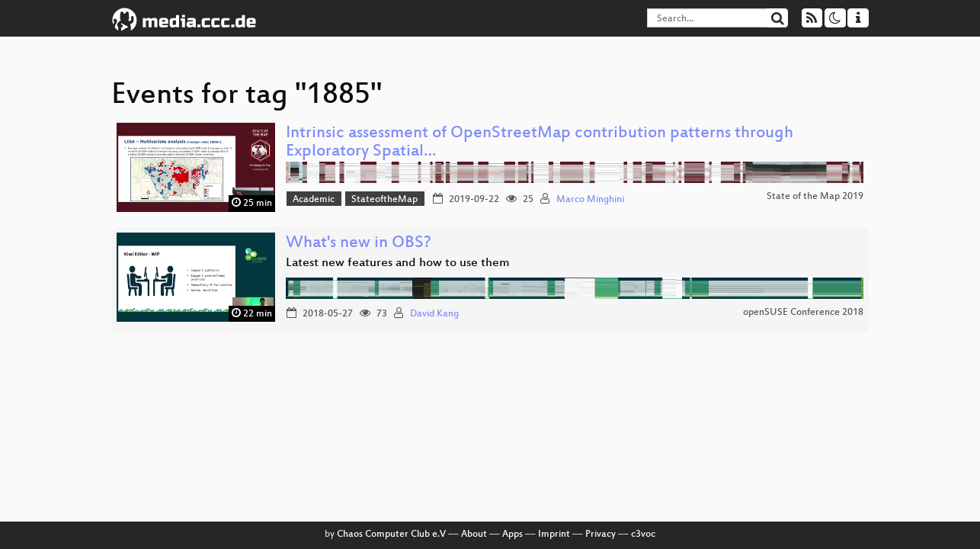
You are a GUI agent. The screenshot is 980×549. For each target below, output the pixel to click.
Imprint (554, 535)
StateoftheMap (384, 200)
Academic (314, 200)
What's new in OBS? (359, 244)
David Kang (434, 314)
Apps (512, 535)
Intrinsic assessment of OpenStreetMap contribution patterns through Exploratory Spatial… (540, 143)
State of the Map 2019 (815, 197)
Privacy (600, 535)
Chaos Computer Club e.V (391, 535)
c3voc (643, 535)
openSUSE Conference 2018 (803, 313)
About (474, 535)
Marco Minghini (590, 200)
